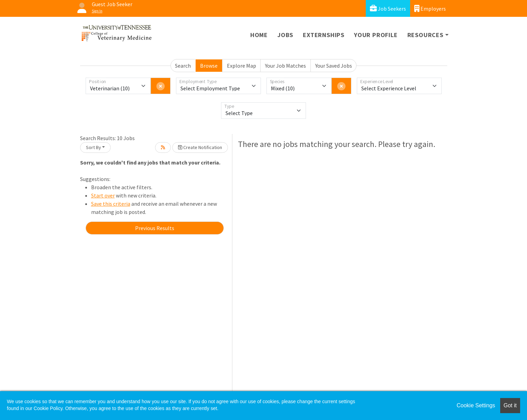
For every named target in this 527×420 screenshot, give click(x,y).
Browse (209, 66)
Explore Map (241, 66)
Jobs (285, 35)
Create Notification (200, 147)
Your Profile (376, 35)
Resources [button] (425, 35)
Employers (430, 8)
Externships (324, 35)
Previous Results (155, 228)
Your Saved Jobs (334, 66)
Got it (510, 405)
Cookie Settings (476, 405)
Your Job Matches (286, 66)
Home (259, 35)
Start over (103, 195)
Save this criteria (111, 204)
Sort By (94, 147)
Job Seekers (388, 8)
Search (183, 66)
